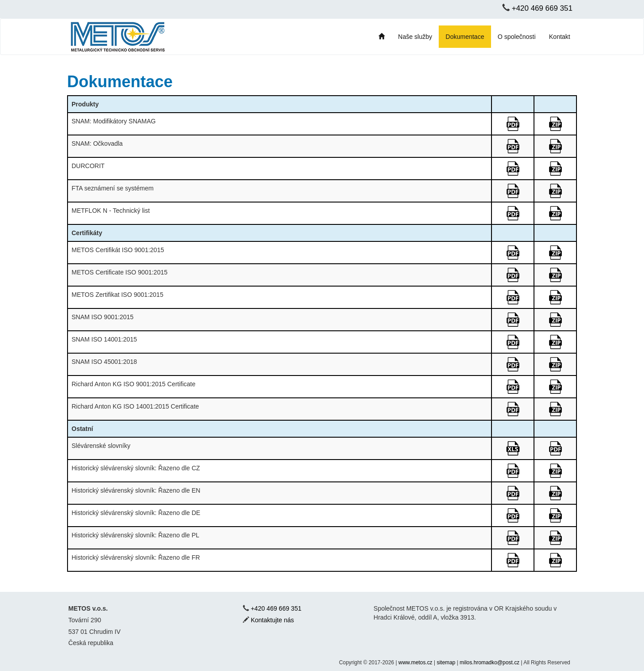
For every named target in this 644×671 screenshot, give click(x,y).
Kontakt (560, 37)
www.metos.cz (415, 663)
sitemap (446, 663)
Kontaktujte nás (273, 620)
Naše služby (415, 37)
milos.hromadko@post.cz (490, 663)
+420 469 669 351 (542, 8)
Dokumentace (465, 37)
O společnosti (517, 37)
